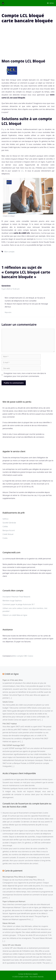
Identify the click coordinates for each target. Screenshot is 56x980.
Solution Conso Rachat (45, 239)
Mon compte (9, 252)
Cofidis (5, 526)
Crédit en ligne (12, 674)
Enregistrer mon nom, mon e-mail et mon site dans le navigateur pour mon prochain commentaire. (25, 375)
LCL (22, 171)
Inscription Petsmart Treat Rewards (16, 597)
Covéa (5, 538)
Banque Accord (9, 530)
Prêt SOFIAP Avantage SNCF (14, 745)
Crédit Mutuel (8, 534)
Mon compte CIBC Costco (23, 656)
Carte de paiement (13, 871)
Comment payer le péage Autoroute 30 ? (19, 604)
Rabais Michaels (9, 923)
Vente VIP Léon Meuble (12, 945)
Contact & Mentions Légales (28, 974)
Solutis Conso (8, 702)
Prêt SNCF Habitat (10, 724)
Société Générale (9, 523)
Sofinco (5, 519)
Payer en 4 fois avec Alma (13, 680)
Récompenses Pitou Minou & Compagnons (20, 877)
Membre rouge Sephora (12, 601)
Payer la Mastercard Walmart (14, 901)
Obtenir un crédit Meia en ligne (15, 615)
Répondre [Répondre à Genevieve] (8, 312)
